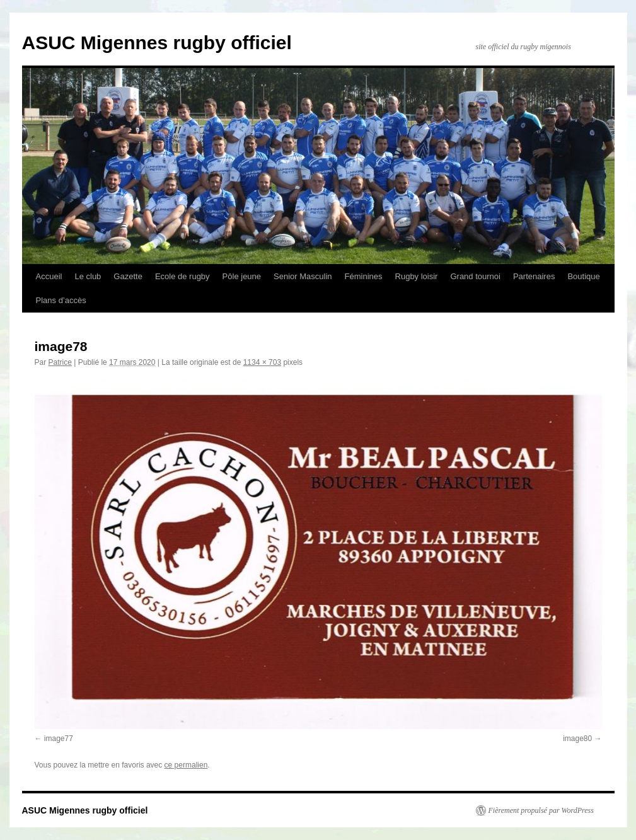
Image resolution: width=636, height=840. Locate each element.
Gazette (128, 276)
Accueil (49, 276)
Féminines (364, 276)
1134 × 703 (262, 362)
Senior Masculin (303, 276)
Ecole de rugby (182, 276)
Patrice (60, 362)
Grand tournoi (475, 276)
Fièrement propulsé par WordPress (541, 810)
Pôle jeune (242, 276)
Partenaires (534, 276)
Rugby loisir (417, 276)
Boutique (583, 276)
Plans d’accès (61, 300)
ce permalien (186, 765)
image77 (59, 739)
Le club (88, 276)
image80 (577, 739)
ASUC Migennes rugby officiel (157, 43)
